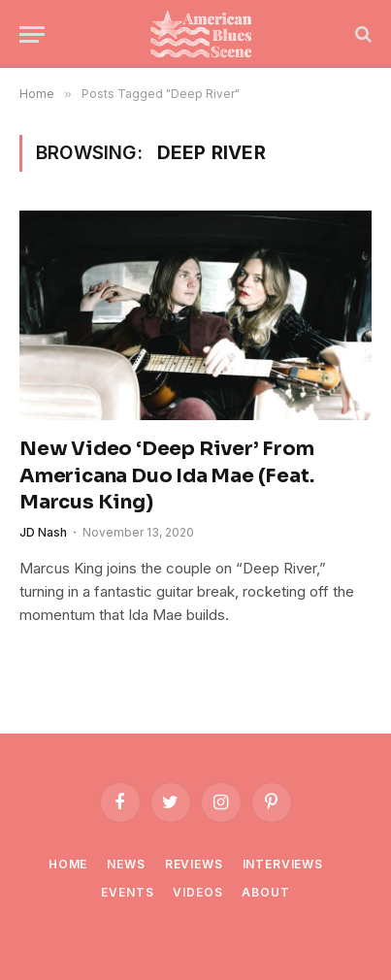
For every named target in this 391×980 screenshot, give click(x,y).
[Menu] (32, 34)
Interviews (283, 864)
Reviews (194, 864)
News (126, 864)
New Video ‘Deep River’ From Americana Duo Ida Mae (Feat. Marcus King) (167, 475)
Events (127, 892)
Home (68, 864)
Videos (197, 892)
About (265, 892)
